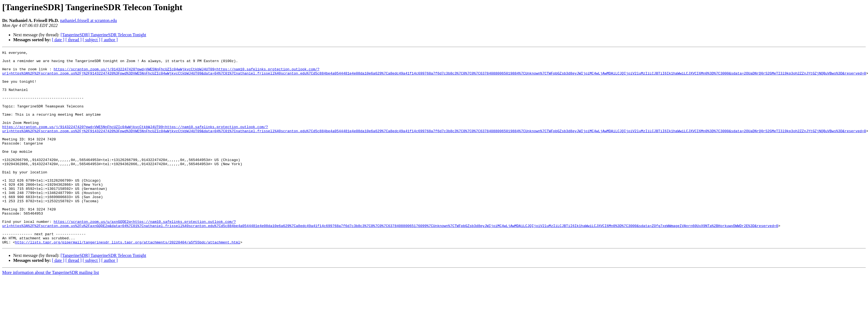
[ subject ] (91, 40)
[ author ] (110, 40)
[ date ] (58, 40)
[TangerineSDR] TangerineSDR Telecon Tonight (103, 35)
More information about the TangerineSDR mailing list (51, 311)
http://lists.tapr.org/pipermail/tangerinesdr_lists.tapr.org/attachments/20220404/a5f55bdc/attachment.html (128, 281)
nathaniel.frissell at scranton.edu (89, 20)
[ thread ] (74, 40)
